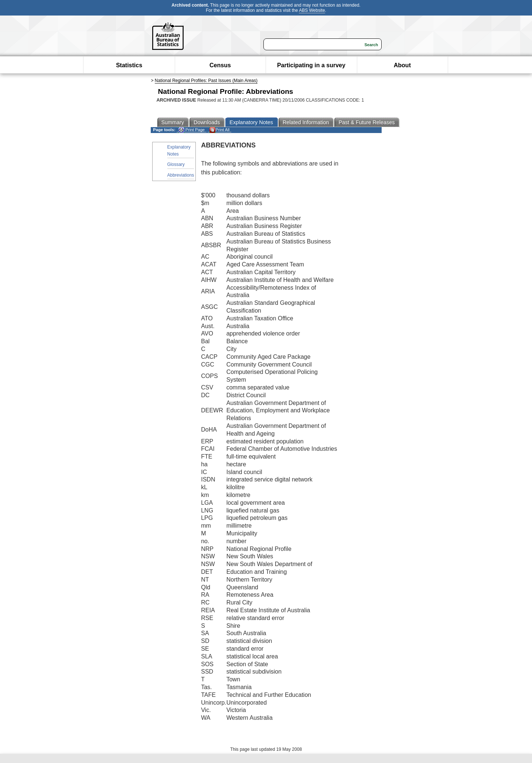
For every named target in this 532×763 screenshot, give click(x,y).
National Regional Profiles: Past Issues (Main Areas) (206, 81)
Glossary (176, 164)
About (402, 65)
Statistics (129, 65)
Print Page (192, 130)
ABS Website (312, 10)
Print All (219, 130)
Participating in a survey (311, 65)
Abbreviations (181, 175)
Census (220, 65)
